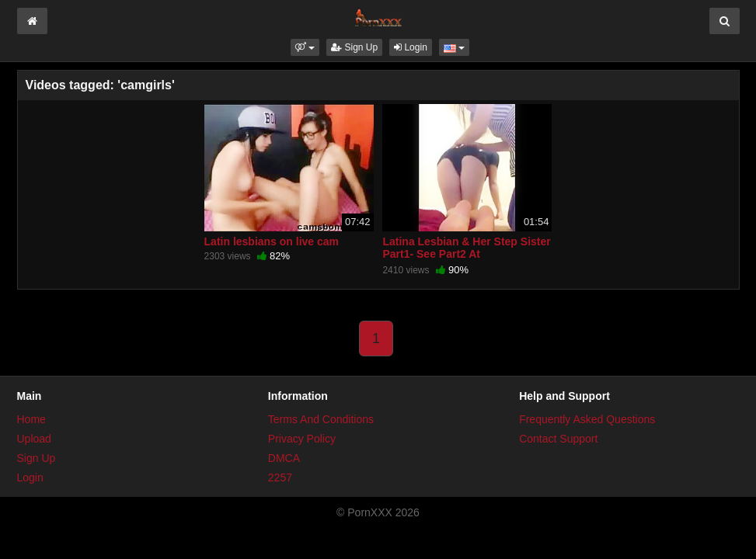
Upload (34, 439)
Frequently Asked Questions (587, 419)
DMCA (284, 458)
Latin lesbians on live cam (272, 241)
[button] (305, 47)
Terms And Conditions (321, 419)
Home (31, 419)
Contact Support (558, 439)
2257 (280, 477)
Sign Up (354, 47)
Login (411, 47)
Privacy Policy (302, 439)
